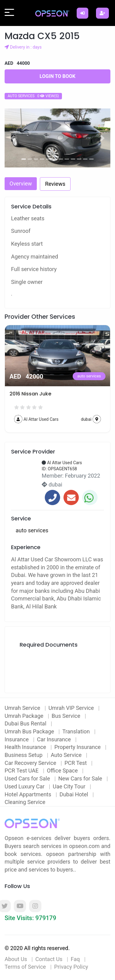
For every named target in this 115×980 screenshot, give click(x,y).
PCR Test (76, 763)
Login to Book (57, 76)
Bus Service (67, 716)
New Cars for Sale (81, 778)
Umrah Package (25, 716)
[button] (13, 138)
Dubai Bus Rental (26, 723)
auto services (89, 376)
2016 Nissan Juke (30, 394)
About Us (16, 959)
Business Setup (24, 755)
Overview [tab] (21, 184)
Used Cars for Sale (28, 778)
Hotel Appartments (29, 794)
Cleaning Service (25, 802)
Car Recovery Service (31, 763)
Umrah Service (23, 708)
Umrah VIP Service (72, 708)
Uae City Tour (70, 786)
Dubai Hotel (75, 794)
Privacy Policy (71, 967)
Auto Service (67, 755)
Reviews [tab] (55, 184)
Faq (75, 959)
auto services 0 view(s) (33, 96)
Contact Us (49, 959)
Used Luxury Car (25, 786)
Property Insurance (78, 747)
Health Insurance (26, 747)
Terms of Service (25, 967)
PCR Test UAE (22, 771)
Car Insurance (54, 739)
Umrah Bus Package (30, 731)
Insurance (17, 739)
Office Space (63, 771)
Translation (77, 731)
